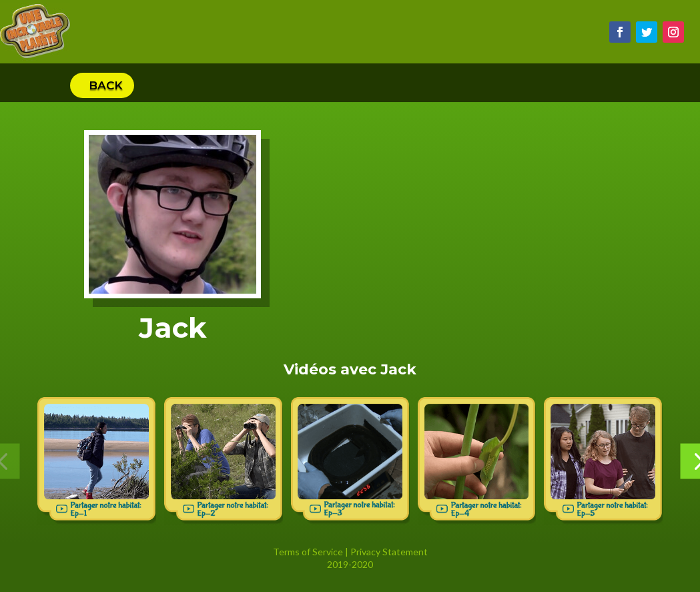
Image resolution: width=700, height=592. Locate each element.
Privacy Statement (389, 552)
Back (106, 85)
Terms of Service (308, 552)
